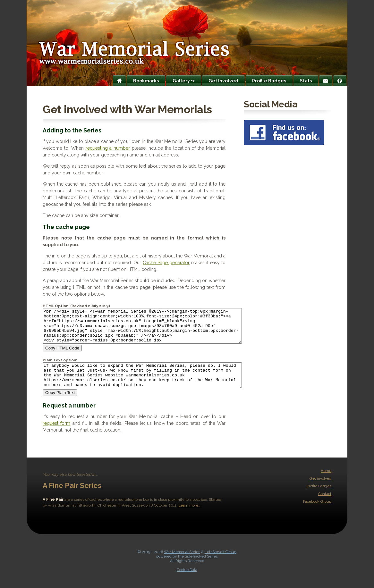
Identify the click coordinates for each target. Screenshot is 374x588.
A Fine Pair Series (72, 497)
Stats (306, 81)
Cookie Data (187, 581)
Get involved (320, 490)
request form (56, 435)
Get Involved (223, 81)
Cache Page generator (166, 263)
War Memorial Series (182, 563)
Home (326, 482)
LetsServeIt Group (221, 563)
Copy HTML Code (62, 355)
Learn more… (189, 517)
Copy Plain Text (60, 404)
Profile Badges (269, 81)
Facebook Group (317, 513)
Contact (325, 505)
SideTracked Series (201, 568)
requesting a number (108, 148)
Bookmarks (146, 81)
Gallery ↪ (184, 81)
